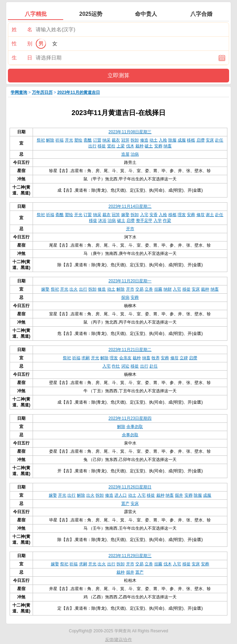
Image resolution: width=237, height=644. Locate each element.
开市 (130, 229)
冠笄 (125, 140)
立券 (149, 289)
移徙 (102, 146)
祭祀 (41, 140)
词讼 (125, 366)
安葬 (158, 146)
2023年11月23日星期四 (130, 418)
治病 (135, 154)
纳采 (106, 140)
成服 (182, 140)
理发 (182, 215)
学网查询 (19, 92)
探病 (125, 297)
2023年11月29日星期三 (130, 556)
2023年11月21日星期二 (130, 350)
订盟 (97, 140)
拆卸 (135, 140)
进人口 (121, 495)
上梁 (121, 146)
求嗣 (86, 358)
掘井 (179, 495)
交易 (139, 289)
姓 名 (22, 29)
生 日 (22, 58)
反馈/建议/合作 (119, 640)
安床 (210, 140)
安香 (154, 215)
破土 (149, 146)
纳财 (168, 289)
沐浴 (102, 221)
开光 (69, 140)
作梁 (167, 221)
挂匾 (158, 289)
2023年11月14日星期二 (130, 206)
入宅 (144, 215)
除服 (172, 140)
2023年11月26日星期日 (130, 487)
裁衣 (116, 140)
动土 (154, 140)
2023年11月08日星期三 (130, 132)
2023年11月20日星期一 (130, 281)
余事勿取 (135, 427)
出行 (92, 146)
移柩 (191, 140)
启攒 (201, 140)
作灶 (116, 366)
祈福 (59, 140)
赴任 (219, 140)
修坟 (201, 215)
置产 (125, 504)
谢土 (210, 215)
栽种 (139, 146)
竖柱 (111, 146)
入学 (158, 221)
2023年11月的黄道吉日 (79, 92)
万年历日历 (42, 92)
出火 (74, 289)
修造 (144, 140)
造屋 (125, 154)
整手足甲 (144, 221)
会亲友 (125, 358)
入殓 (163, 140)
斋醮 (88, 140)
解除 (50, 140)
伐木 (130, 146)
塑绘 (78, 140)
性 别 (22, 43)
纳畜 (168, 146)
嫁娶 (125, 215)
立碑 (184, 358)
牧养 (156, 358)
